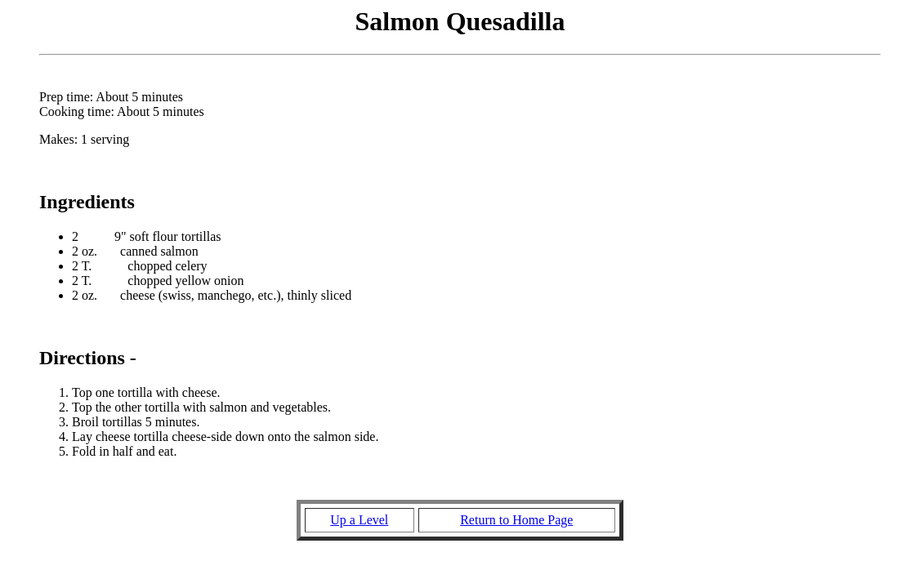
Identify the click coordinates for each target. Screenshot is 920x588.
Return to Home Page (516, 520)
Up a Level (359, 520)
